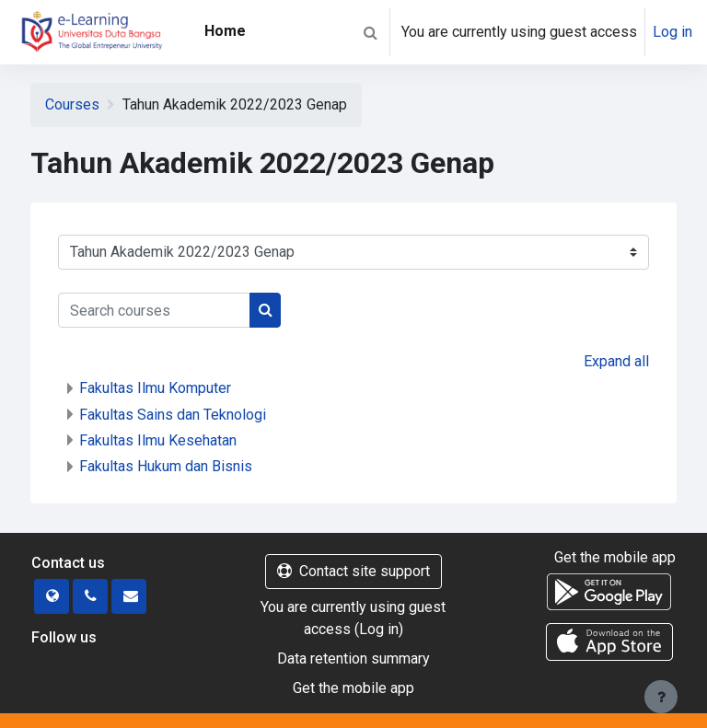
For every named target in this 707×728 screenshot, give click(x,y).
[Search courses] (154, 310)
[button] (370, 32)
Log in (672, 32)
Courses (72, 104)
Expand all (616, 361)
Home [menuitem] (225, 31)
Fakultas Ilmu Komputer (155, 388)
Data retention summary (353, 659)
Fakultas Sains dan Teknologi (173, 415)
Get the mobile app (353, 688)
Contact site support (353, 571)
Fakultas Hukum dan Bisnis (166, 466)
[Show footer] (661, 697)
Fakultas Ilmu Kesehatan (158, 440)
